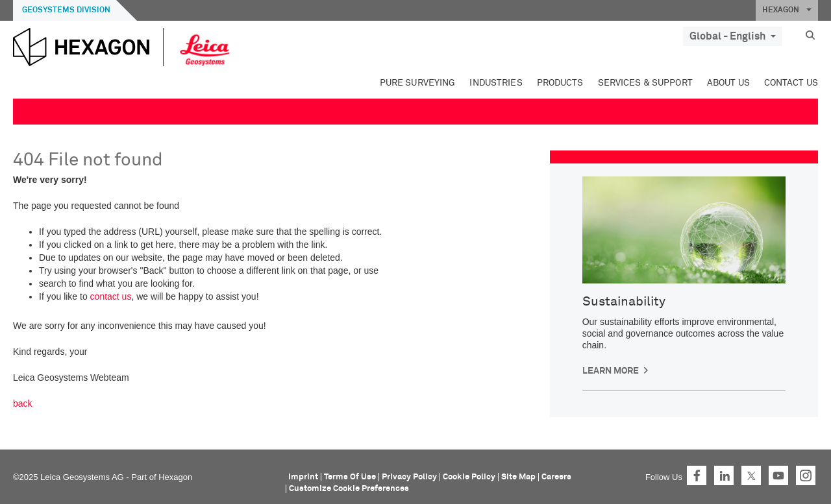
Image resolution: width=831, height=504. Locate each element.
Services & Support (645, 83)
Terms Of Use (350, 477)
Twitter (751, 475)
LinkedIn (724, 475)
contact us (111, 296)
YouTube (778, 475)
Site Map (518, 477)
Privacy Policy (409, 477)
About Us (728, 83)
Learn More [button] (611, 371)
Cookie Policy (469, 477)
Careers (556, 477)
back (23, 403)
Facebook (697, 475)
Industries (496, 83)
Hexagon (175, 477)
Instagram (806, 475)
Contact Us (791, 83)
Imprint (303, 477)
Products (560, 83)
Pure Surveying (418, 83)
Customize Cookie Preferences (349, 489)
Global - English (733, 36)
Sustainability (624, 302)
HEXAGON (787, 10)
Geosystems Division (66, 10)
